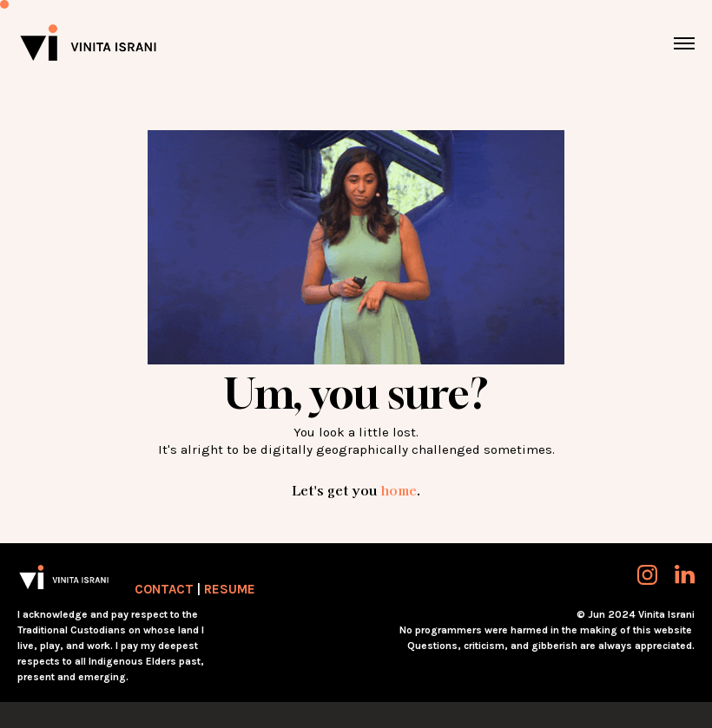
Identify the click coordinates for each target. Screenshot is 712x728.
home (399, 490)
